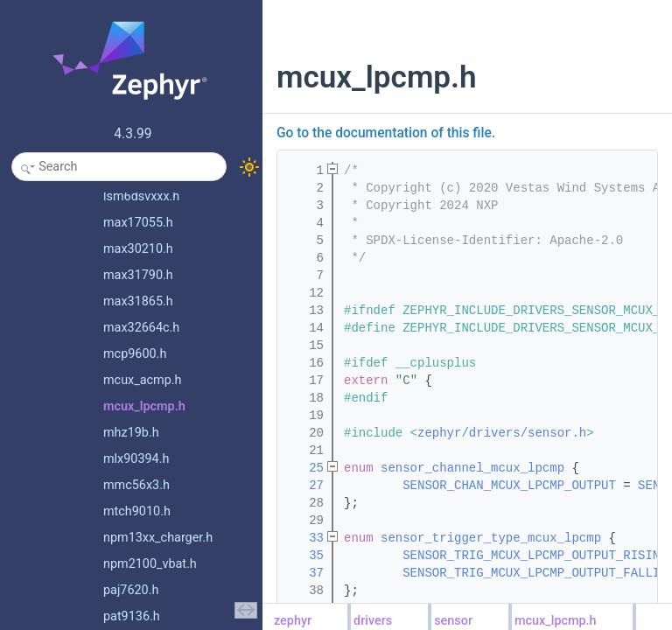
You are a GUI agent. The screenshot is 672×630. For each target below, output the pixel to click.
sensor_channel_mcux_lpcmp (472, 468)
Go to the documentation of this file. (386, 133)
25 (305, 468)
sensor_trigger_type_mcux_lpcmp (491, 538)
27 (305, 486)
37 (305, 573)
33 (305, 538)
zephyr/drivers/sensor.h (502, 433)
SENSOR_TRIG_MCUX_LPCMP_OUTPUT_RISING (535, 556)
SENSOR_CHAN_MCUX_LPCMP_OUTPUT (509, 486)
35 (305, 556)
